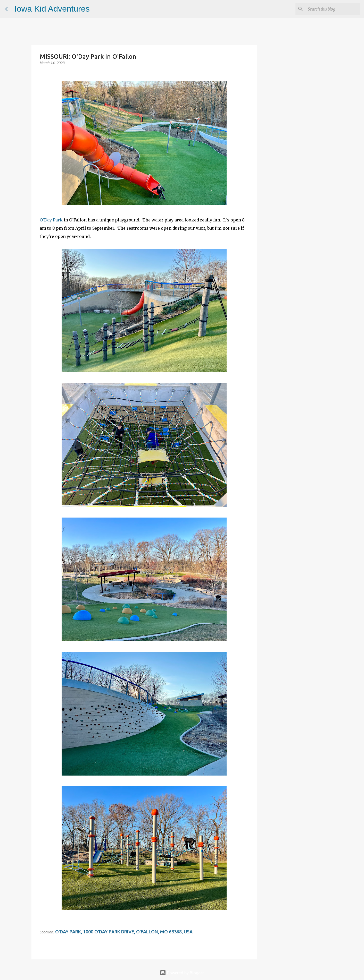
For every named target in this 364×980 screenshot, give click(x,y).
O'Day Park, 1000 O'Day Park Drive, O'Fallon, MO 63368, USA (124, 932)
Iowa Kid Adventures (52, 9)
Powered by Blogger (182, 973)
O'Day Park (51, 220)
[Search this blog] (333, 9)
